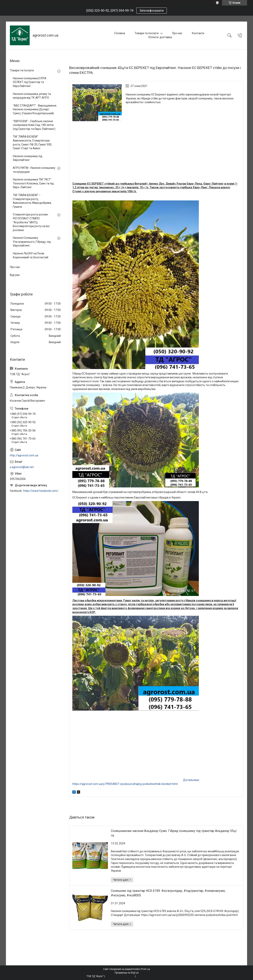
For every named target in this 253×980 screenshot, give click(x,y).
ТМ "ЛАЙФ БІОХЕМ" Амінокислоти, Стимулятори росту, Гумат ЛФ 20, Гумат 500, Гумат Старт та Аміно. (32, 142)
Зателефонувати (152, 11)
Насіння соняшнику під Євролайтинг (28, 158)
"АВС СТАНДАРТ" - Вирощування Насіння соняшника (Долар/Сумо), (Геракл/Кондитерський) (35, 109)
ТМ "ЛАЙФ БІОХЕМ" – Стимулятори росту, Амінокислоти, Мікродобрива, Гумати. (32, 201)
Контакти (198, 33)
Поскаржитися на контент (120, 976)
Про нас (177, 33)
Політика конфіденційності (151, 976)
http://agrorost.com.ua (24, 455)
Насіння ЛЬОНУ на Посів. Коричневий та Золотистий (31, 255)
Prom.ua (145, 969)
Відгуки (15, 275)
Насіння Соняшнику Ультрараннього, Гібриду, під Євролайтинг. (32, 242)
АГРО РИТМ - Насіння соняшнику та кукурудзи (34, 170)
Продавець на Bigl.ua (127, 973)
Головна (120, 33)
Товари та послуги (147, 33)
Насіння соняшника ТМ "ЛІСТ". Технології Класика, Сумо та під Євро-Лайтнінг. (33, 183)
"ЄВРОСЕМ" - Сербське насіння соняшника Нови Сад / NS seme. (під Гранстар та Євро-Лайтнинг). (34, 125)
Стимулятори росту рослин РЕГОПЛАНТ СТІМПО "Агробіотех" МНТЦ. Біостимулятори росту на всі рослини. (31, 222)
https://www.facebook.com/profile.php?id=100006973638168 (42, 491)
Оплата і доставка (160, 37)
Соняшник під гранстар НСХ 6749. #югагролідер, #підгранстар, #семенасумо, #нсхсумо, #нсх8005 (168, 893)
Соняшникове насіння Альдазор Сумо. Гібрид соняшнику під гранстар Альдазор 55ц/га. (174, 833)
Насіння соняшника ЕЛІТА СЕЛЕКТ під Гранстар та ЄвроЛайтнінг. (30, 82)
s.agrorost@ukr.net (22, 467)
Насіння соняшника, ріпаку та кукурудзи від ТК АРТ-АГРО (32, 96)
